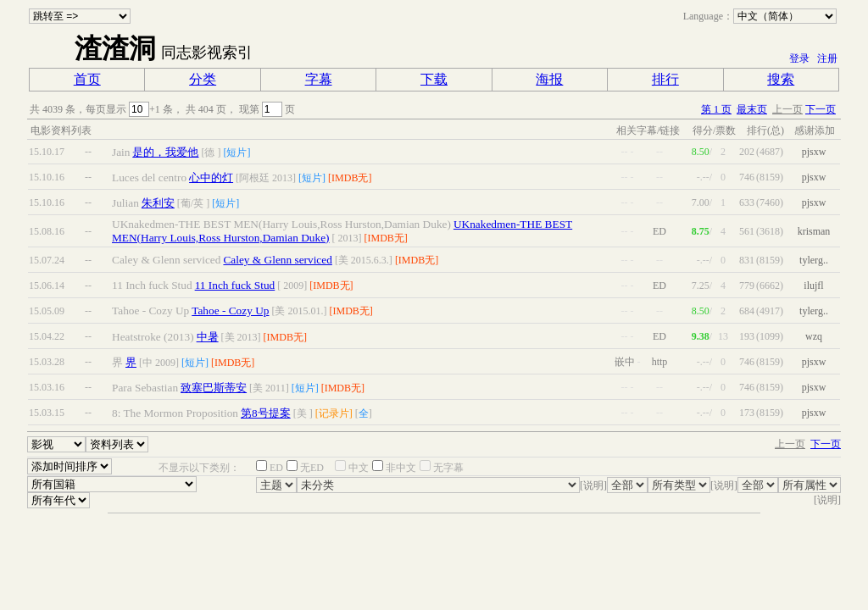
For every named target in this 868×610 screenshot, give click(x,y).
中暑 (208, 337)
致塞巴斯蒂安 (214, 388)
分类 (203, 79)
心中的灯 (211, 177)
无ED (312, 468)
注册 (827, 58)
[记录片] (334, 413)
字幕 (319, 79)
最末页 (752, 109)
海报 (549, 79)
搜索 (781, 79)
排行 (665, 79)
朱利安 (158, 203)
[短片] (236, 152)
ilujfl (813, 286)
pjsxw (814, 152)
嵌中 (625, 362)
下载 (434, 79)
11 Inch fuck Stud (235, 285)
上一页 (787, 109)
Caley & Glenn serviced (277, 260)
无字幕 (448, 468)
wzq (814, 336)
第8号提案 (266, 413)
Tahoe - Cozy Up (230, 311)
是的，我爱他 (165, 152)
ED (276, 468)
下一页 (821, 109)
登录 (799, 58)
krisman (814, 231)
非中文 (401, 468)
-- (88, 152)
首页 (87, 79)
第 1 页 (716, 109)
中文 (359, 468)
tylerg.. (814, 260)
